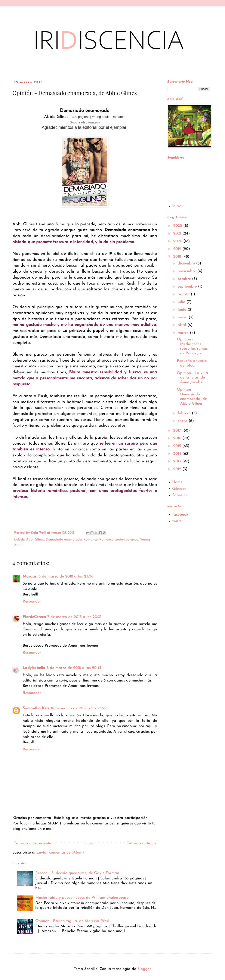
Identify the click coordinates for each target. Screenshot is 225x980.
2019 (178, 249)
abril (183, 325)
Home (177, 482)
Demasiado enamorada (64, 540)
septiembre (188, 287)
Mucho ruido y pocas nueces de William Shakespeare (82, 898)
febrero (185, 413)
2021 (178, 234)
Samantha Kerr (36, 708)
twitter (178, 521)
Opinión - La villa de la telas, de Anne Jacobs (192, 378)
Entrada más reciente (32, 843)
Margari (30, 577)
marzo (184, 333)
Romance (90, 540)
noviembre (187, 271)
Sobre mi (180, 495)
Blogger (144, 969)
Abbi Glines (35, 540)
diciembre (187, 264)
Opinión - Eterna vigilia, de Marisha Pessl (72, 921)
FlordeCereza (34, 617)
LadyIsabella (34, 668)
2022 (178, 226)
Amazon (94, 122)
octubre (185, 279)
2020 (178, 241)
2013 (178, 461)
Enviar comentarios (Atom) (60, 853)
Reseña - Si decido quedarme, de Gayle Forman (77, 873)
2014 (178, 454)
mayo (183, 317)
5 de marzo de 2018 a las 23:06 (66, 577)
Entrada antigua (141, 843)
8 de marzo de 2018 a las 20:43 (74, 668)
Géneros (179, 489)
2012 (178, 469)
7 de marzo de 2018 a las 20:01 (74, 617)
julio (182, 302)
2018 (178, 257)
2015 (178, 446)
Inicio (89, 843)
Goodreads (78, 122)
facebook (180, 515)
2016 (178, 438)
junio (183, 310)
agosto (184, 294)
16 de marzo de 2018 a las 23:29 (79, 708)
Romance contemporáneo (119, 540)
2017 (178, 431)
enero (183, 421)
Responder (32, 602)
